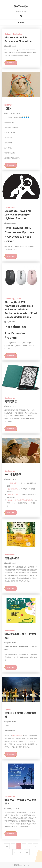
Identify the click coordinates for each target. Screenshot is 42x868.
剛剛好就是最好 (14, 495)
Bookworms (10, 398)
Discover (11, 63)
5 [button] (15, 852)
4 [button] (36, 846)
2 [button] (24, 846)
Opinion (8, 34)
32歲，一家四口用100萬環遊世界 (20, 500)
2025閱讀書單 (13, 474)
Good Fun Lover (21, 6)
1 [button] (19, 846)
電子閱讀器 (11, 401)
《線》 (8, 109)
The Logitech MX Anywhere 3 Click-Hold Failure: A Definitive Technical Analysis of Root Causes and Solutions (21, 310)
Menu (21, 23)
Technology (18, 34)
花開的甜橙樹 (12, 558)
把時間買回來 (13, 489)
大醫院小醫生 (13, 483)
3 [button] (30, 846)
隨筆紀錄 (8, 105)
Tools (19, 299)
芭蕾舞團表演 (17, 736)
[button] (7, 846)
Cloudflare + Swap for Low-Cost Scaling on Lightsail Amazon (18, 215)
